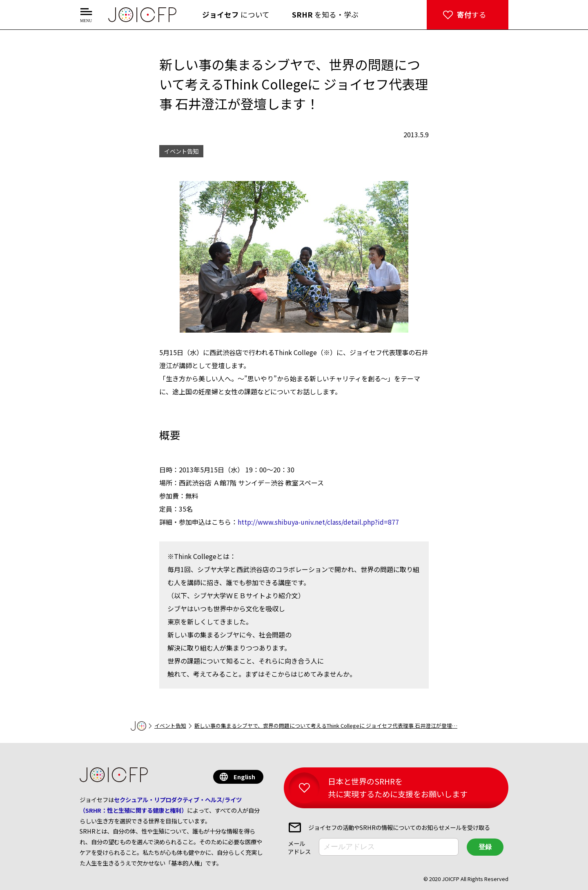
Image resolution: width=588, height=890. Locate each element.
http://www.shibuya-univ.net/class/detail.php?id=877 (318, 522)
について (236, 15)
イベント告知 (170, 726)
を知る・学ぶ (325, 15)
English (244, 777)
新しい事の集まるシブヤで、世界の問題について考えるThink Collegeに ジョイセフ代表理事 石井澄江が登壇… (326, 726)
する (472, 15)
